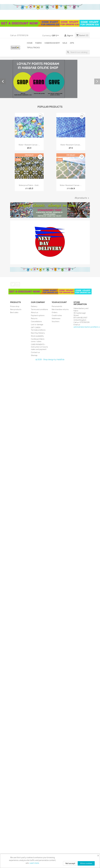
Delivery (34, 306)
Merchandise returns (60, 309)
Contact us (35, 352)
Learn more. (34, 863)
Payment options (38, 315)
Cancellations (36, 321)
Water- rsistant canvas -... (29, 145)
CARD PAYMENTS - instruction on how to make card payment (39, 347)
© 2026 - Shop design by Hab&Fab (50, 360)
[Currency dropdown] (56, 36)
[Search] (78, 52)
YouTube (18, 284)
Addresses (56, 318)
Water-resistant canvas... (71, 145)
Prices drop (15, 306)
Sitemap (34, 355)
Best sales (14, 312)
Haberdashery (52, 43)
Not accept (70, 863)
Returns (34, 318)
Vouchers (56, 321)
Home (30, 43)
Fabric (39, 43)
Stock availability (37, 336)
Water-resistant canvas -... (71, 185)
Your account (59, 302)
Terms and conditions (39, 309)
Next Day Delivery (38, 333)
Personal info (57, 306)
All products (82, 198)
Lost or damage (37, 324)
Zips (72, 43)
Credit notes (57, 315)
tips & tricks (33, 48)
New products (16, 309)
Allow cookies (86, 863)
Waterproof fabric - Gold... (29, 185)
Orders (55, 312)
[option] (50, 79)
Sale (65, 43)
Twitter (13, 284)
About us (35, 312)
